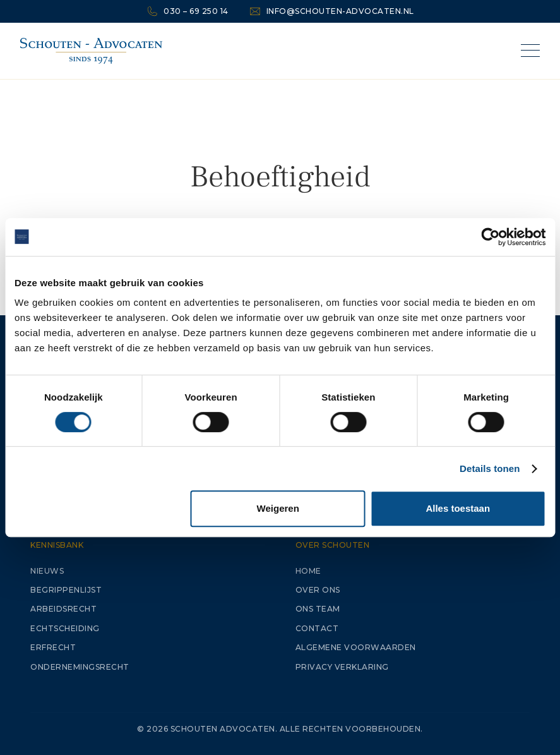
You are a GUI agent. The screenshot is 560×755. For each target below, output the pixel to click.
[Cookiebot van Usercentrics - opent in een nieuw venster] (490, 237)
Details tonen (490, 468)
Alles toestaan (458, 508)
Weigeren (278, 508)
